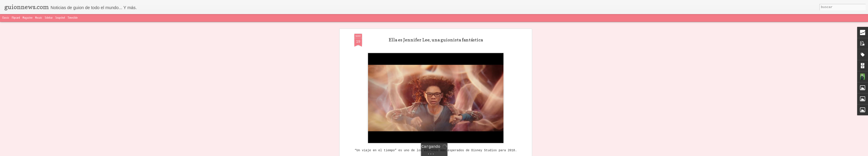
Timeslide (73, 18)
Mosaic (39, 18)
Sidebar (49, 18)
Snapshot (60, 18)
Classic (6, 18)
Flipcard (16, 18)
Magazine (28, 18)
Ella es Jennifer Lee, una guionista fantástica (436, 32)
